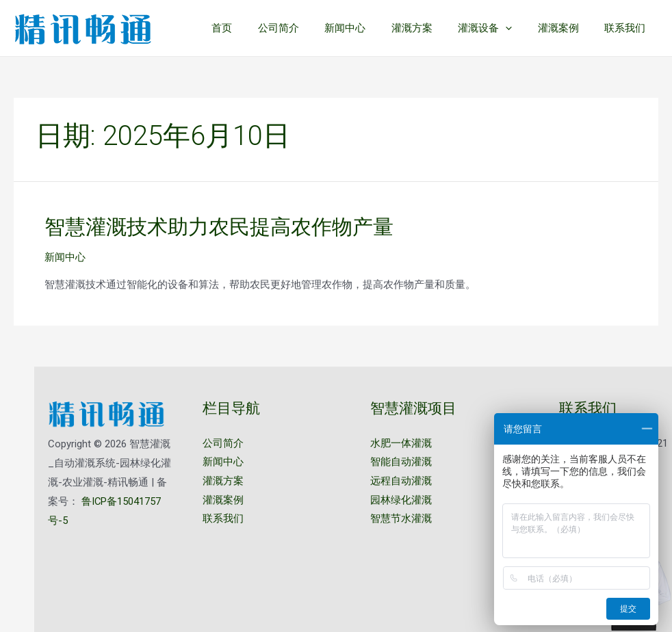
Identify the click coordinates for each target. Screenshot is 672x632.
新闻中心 (368, 28)
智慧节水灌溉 (401, 519)
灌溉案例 (566, 28)
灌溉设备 (498, 28)
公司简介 (307, 28)
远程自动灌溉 (401, 481)
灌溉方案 (430, 28)
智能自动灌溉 (401, 462)
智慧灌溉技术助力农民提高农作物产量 (219, 227)
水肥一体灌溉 (401, 443)
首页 (255, 28)
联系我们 (628, 28)
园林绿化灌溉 (401, 500)
